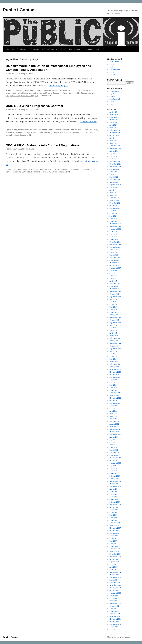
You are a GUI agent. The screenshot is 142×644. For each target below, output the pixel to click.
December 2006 (115, 554)
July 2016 (113, 302)
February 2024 (115, 146)
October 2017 (114, 265)
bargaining (48, 132)
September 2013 (115, 377)
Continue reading (58, 86)
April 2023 (113, 159)
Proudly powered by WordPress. (121, 637)
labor (65, 90)
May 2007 (113, 541)
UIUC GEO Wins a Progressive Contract (34, 106)
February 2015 (115, 338)
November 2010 (115, 458)
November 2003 (115, 588)
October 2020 (114, 206)
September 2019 (115, 229)
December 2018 (115, 242)
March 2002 (114, 611)
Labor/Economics (75, 90)
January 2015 (114, 341)
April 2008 (113, 518)
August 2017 (114, 271)
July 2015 (113, 328)
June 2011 (113, 442)
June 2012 (113, 411)
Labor (44, 172)
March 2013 (114, 390)
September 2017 (115, 268)
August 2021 (114, 187)
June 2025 (113, 125)
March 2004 (114, 580)
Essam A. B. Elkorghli (34, 110)
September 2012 (115, 403)
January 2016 (114, 315)
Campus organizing (88, 93)
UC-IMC (63, 49)
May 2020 (113, 216)
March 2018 (114, 255)
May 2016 (113, 307)
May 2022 (113, 174)
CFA (7, 96)
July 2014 (113, 354)
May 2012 (113, 414)
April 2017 (113, 281)
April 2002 (113, 609)
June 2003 (113, 598)
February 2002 (115, 614)
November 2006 (115, 557)
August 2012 (114, 406)
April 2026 (113, 112)
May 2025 (113, 128)
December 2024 (115, 133)
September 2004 (115, 577)
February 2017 (115, 284)
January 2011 (114, 455)
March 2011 (114, 450)
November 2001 (115, 619)
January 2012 (114, 424)
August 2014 (114, 351)
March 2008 (114, 520)
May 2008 (113, 515)
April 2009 (113, 497)
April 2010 (113, 471)
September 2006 (115, 562)
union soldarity (68, 130)
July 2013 (113, 382)
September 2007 (115, 533)
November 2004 (115, 572)
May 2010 (113, 468)
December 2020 (115, 203)
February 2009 (115, 502)
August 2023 (114, 151)
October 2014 (114, 346)
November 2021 (115, 182)
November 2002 (115, 603)
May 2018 (113, 252)
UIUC (87, 132)
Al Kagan (29, 74)
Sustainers (34, 49)
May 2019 (113, 234)
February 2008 (115, 523)
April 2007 (113, 544)
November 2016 (115, 291)
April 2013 (113, 388)
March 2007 (114, 546)
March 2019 (114, 239)
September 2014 (115, 349)
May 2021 (113, 193)
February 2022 (115, 180)
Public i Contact (19, 10)
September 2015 (115, 323)
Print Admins (114, 62)
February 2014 (115, 364)
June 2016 (113, 304)
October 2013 (114, 375)
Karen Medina (31, 149)
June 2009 (113, 492)
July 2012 (113, 408)
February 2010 (115, 476)
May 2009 (113, 494)
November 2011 (115, 429)
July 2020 (113, 211)
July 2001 (113, 629)
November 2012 (115, 398)
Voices (34, 132)
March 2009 (114, 499)
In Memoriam (57, 90)
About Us (10, 49)
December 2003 (115, 585)
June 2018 (113, 250)
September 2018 (115, 247)
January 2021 (114, 200)
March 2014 (114, 362)
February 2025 (115, 130)
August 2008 (114, 510)
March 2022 (114, 177)
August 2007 (114, 536)
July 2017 (113, 273)
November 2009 (115, 481)
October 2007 (114, 531)
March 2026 (114, 115)
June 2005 (113, 570)
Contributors (22, 49)
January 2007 (114, 551)
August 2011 (114, 437)
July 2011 (113, 440)
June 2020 (113, 213)
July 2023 (113, 154)
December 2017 (115, 263)
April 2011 (113, 447)
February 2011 (115, 453)
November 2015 (115, 317)
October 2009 (114, 484)
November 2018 (115, 245)
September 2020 (115, 208)
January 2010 (114, 479)
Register (112, 67)
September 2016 (115, 297)
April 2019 (113, 237)
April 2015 (113, 333)
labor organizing (27, 96)
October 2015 (114, 320)
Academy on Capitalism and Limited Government (32, 90)
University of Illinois (21, 93)
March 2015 (114, 336)
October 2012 (114, 401)
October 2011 (114, 432)
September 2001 (115, 624)
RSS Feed (113, 75)
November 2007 (115, 528)
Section (85, 90)
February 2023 (115, 161)
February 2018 (115, 258)
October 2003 (114, 590)
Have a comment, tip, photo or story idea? (87, 49)
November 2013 (115, 372)
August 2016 (114, 299)
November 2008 (115, 505)
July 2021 (113, 190)
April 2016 (113, 310)
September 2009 (115, 486)
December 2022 (115, 164)
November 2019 (115, 226)
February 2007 (115, 549)
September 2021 (115, 185)
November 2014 (115, 343)
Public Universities (40, 130)
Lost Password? (115, 69)
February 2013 (115, 393)
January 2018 (114, 260)
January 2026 (114, 117)
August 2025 (114, 122)
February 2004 (115, 583)
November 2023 (115, 148)
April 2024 (113, 143)
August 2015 (114, 325)
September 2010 (115, 463)
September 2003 (115, 593)
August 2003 (114, 596)
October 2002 (114, 606)
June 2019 (113, 232)
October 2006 (114, 559)
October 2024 (114, 135)
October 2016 (114, 294)
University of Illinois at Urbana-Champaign (45, 93)
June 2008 (113, 512)
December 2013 (115, 369)
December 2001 (115, 616)
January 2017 (114, 286)
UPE (36, 96)
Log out (112, 72)
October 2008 (114, 507)
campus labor (58, 132)
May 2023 (113, 156)
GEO (82, 132)
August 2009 (114, 489)
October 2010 (114, 460)
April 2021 (113, 195)
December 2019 (115, 224)
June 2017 (113, 276)
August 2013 (114, 380)
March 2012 (114, 419)
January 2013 (114, 395)
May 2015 (113, 330)
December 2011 (115, 427)
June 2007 (113, 538)
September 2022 (115, 169)
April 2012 (113, 416)
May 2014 (113, 359)
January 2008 (114, 525)
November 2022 (115, 167)
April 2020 (113, 219)
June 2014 (113, 356)
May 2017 (113, 278)
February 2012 (115, 421)
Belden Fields (74, 93)
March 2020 (114, 221)
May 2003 (113, 601)
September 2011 (115, 434)
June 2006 (113, 567)
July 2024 (113, 138)
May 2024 (113, 141)
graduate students (33, 172)
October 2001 (114, 622)
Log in (112, 64)
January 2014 (114, 367)
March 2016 (114, 312)
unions (16, 135)
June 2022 (113, 172)
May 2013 (113, 385)
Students (58, 130)
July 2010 (113, 466)
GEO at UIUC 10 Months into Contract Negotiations (43, 145)
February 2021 (115, 198)
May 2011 (113, 445)
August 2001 (114, 627)
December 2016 (115, 289)
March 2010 (114, 473)
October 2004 (114, 575)
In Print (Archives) (49, 49)
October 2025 (114, 120)
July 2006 (113, 564)
